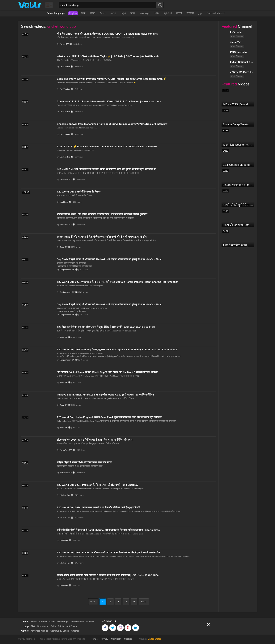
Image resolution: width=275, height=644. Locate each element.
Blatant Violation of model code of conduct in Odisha (238, 185)
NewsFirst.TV (66, 179)
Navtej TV (64, 44)
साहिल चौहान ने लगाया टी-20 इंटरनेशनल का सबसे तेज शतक (84, 462)
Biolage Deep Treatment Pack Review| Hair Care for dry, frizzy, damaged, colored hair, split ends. (238, 124)
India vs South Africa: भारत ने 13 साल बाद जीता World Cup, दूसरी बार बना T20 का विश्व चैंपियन (105, 395)
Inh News (64, 202)
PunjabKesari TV (67, 270)
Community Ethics (60, 631)
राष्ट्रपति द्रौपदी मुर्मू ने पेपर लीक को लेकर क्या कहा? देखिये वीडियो (238, 205)
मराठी (133, 13)
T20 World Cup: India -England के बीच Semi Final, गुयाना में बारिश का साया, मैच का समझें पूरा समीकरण (109, 417)
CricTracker (65, 67)
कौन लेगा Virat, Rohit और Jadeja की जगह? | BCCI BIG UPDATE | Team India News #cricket (107, 34)
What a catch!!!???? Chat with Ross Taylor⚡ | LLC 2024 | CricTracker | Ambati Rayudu (108, 56)
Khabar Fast (65, 495)
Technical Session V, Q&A (238, 145)
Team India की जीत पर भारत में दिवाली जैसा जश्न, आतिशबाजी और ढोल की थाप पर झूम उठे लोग (102, 237)
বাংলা (93, 13)
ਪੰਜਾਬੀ (179, 13)
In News (90, 622)
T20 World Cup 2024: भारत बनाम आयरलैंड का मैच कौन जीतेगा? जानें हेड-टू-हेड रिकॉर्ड (98, 507)
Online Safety (57, 626)
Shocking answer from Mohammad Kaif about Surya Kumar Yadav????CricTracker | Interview (112, 124)
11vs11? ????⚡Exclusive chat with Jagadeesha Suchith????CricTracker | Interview (107, 147)
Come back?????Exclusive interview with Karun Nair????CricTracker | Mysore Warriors (109, 101)
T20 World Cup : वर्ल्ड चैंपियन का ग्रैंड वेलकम (79, 192)
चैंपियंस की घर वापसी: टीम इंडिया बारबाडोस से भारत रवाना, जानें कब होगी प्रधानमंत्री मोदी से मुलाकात (102, 214)
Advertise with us (39, 631)
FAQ (33, 626)
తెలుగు (103, 13)
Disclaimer (43, 626)
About (34, 622)
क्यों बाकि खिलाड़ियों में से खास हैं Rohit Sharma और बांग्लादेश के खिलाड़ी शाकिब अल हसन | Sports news (108, 530)
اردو (200, 13)
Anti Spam (72, 626)
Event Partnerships (59, 622)
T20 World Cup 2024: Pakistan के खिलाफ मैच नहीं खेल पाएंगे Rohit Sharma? (98, 485)
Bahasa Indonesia (216, 13)
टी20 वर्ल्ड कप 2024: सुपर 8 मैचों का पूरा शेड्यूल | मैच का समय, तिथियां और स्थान (95, 440)
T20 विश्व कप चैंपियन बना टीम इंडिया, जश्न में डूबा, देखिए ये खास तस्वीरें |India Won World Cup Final (106, 327)
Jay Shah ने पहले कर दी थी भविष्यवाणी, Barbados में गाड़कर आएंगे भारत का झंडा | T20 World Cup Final (109, 259)
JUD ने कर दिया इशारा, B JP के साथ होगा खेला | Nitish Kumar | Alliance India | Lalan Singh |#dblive (238, 245)
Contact (43, 622)
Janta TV (64, 247)
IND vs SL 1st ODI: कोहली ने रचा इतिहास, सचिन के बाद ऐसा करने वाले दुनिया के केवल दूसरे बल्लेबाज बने (107, 169)
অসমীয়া (190, 13)
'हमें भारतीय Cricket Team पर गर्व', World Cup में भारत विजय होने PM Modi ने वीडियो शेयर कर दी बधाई (107, 372)
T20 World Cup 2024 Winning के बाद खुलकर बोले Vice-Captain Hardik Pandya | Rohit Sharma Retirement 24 (118, 282)
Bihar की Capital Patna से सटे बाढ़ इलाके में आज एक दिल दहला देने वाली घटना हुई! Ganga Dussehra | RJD (238, 225)
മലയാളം (145, 13)
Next (144, 601)
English (73, 13)
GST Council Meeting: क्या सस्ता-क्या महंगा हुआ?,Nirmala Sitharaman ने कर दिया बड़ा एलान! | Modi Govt (238, 165)
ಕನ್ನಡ (123, 13)
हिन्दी (83, 13)
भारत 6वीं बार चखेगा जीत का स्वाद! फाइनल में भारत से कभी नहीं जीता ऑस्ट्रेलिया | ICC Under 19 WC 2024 (108, 575)
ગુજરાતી (168, 13)
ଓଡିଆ (157, 13)
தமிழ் (113, 13)
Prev (93, 601)
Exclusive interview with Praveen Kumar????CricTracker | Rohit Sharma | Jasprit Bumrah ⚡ (112, 79)
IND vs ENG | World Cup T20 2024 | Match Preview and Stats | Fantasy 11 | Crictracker (238, 104)
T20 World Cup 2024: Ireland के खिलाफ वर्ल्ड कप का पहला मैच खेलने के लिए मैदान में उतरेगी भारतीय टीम (108, 553)
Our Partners (77, 622)
